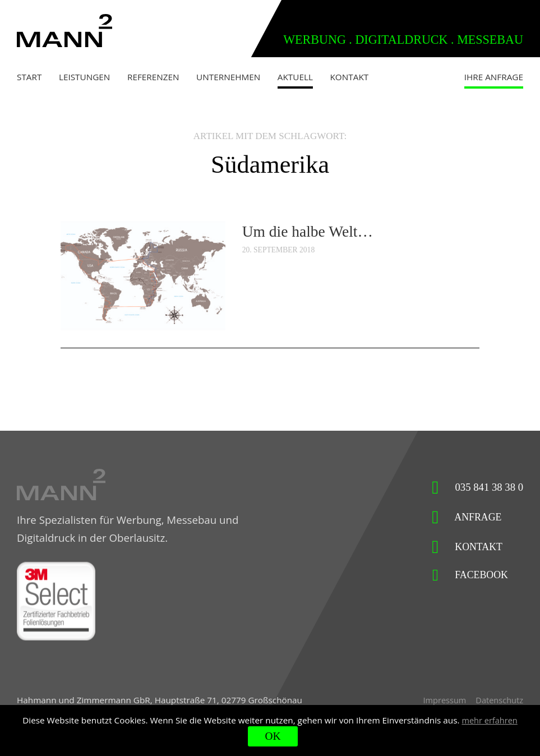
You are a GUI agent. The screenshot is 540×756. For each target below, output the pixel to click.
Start (29, 77)
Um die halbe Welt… (311, 231)
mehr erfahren (490, 720)
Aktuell (295, 77)
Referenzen (153, 77)
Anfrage (465, 518)
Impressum (442, 703)
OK (273, 736)
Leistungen (84, 77)
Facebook (468, 576)
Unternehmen (228, 77)
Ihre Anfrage (494, 77)
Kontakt (350, 77)
